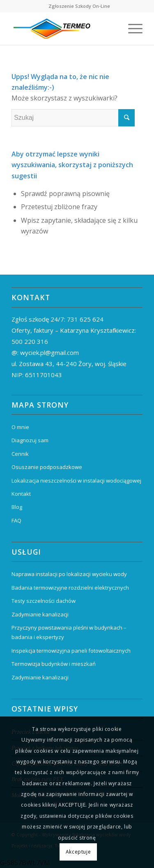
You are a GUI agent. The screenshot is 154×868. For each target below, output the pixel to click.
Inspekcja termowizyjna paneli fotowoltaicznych (71, 651)
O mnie (20, 427)
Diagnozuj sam (30, 440)
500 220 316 (30, 341)
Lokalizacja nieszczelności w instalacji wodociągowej (76, 481)
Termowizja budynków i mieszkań (54, 664)
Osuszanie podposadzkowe (47, 467)
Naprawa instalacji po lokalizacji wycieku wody (69, 574)
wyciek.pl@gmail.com (49, 352)
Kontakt (21, 494)
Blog (17, 507)
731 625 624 (85, 319)
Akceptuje (78, 852)
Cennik (20, 454)
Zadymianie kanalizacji (40, 614)
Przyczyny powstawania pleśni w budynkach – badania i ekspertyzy (69, 632)
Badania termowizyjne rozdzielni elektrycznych (70, 588)
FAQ (16, 520)
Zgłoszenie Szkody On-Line (79, 6)
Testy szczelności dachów (44, 601)
